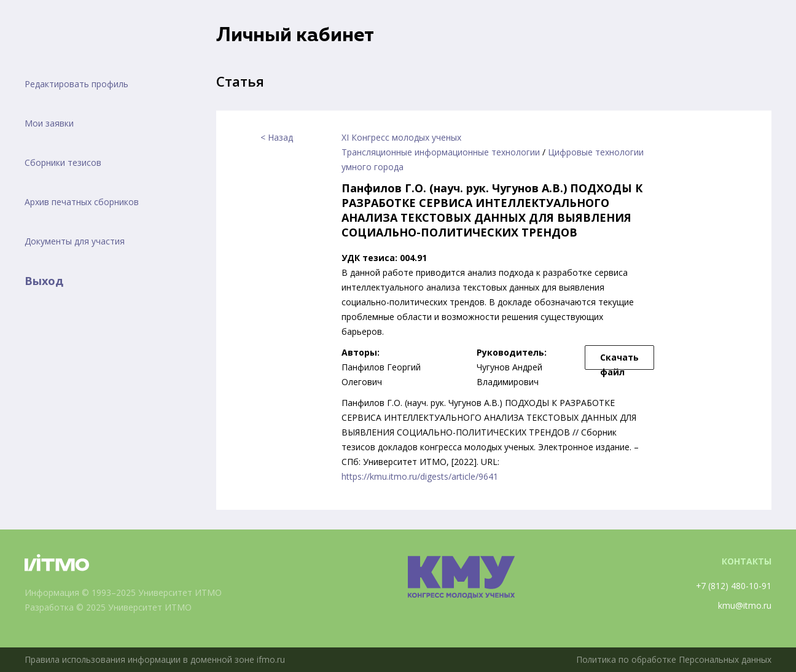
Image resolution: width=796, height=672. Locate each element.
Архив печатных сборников (82, 202)
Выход (44, 281)
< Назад (277, 137)
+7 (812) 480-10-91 (733, 586)
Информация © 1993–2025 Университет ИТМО (123, 592)
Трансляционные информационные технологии (441, 152)
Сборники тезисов (63, 162)
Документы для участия (75, 241)
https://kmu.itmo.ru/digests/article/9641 (420, 476)
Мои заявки (49, 123)
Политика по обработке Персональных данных (673, 659)
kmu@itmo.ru (745, 605)
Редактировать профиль (76, 84)
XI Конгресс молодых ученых (401, 137)
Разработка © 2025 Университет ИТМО (108, 607)
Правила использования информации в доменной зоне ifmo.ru (155, 659)
